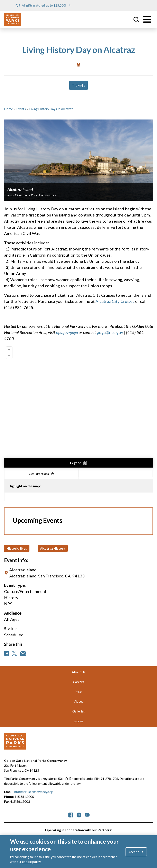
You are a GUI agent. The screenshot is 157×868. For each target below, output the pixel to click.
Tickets (78, 85)
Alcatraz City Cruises (115, 301)
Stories (78, 721)
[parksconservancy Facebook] (71, 814)
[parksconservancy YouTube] (87, 814)
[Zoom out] (9, 356)
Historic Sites (17, 548)
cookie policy (31, 862)
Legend (76, 463)
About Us (78, 672)
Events (21, 109)
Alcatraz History (53, 548)
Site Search (136, 19)
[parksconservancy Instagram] (79, 814)
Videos (78, 701)
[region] (78, 406)
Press (78, 692)
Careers (78, 682)
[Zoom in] (9, 350)
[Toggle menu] (147, 19)
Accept (134, 852)
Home (8, 109)
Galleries (79, 711)
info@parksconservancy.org (33, 792)
